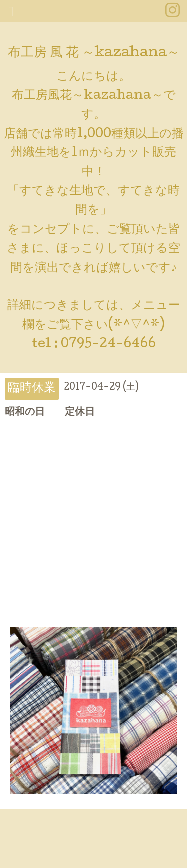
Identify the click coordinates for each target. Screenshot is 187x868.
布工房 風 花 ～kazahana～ (94, 54)
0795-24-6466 (108, 345)
